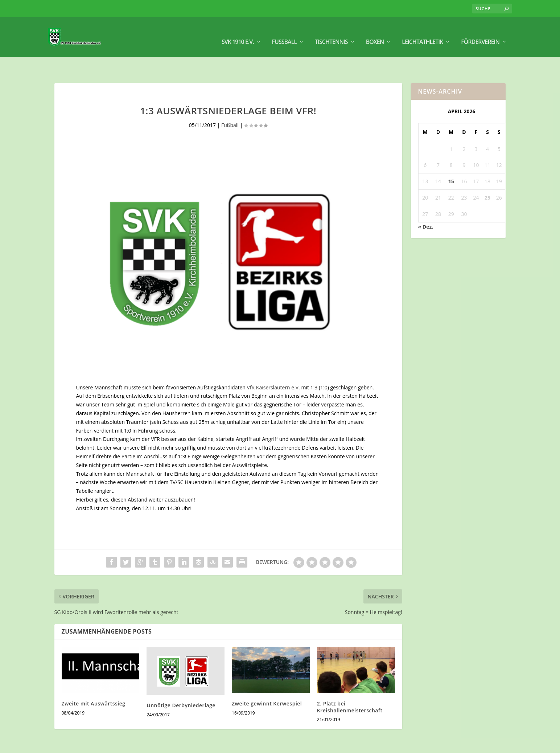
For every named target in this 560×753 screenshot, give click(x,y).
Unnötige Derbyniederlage (181, 685)
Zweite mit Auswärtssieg (94, 683)
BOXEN (375, 33)
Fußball (285, 33)
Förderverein (480, 33)
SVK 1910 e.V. (238, 33)
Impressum (457, 744)
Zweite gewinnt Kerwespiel (267, 683)
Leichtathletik (422, 33)
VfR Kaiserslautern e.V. (273, 367)
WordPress (176, 744)
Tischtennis (331, 33)
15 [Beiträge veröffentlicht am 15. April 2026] (451, 161)
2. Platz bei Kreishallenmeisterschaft (350, 686)
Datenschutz (490, 744)
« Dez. (426, 206)
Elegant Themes (101, 744)
